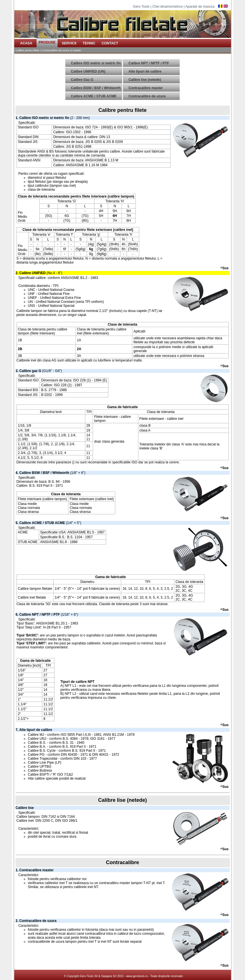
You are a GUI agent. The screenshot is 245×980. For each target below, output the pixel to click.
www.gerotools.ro (137, 976)
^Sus (224, 268)
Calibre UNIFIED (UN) (88, 71)
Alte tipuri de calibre (145, 71)
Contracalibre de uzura (147, 96)
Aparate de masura (200, 7)
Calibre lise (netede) (145, 80)
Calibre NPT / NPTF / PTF (149, 63)
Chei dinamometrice (168, 7)
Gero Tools (141, 7)
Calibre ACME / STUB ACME (94, 96)
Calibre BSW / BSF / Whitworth (96, 88)
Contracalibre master (146, 88)
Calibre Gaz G (82, 80)
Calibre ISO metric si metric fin (96, 63)
